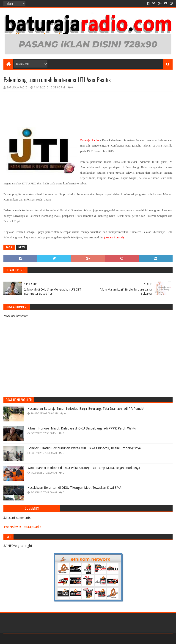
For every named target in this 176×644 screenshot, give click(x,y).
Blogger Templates (55, 639)
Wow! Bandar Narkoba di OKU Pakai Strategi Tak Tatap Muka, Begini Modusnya (84, 468)
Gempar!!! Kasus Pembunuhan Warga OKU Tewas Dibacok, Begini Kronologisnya (84, 448)
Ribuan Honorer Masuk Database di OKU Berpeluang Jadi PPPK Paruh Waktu (82, 428)
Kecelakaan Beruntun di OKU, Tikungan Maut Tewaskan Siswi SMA (74, 488)
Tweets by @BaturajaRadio (22, 527)
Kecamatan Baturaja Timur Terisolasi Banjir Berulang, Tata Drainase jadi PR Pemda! (86, 409)
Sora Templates (29, 639)
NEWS (22, 247)
